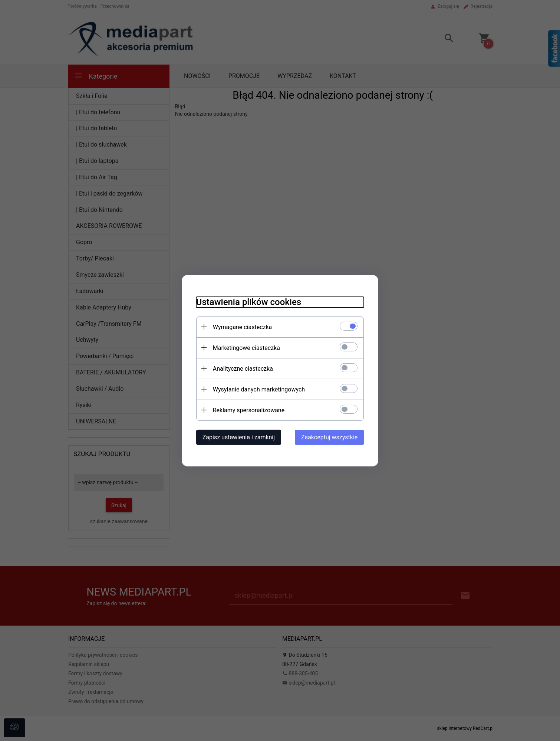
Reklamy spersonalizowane (247, 410)
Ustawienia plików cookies (247, 302)
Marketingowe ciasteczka (245, 347)
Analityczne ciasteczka (241, 368)
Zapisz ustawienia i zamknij (237, 437)
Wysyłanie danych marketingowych (257, 389)
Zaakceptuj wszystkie (331, 437)
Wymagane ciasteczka (241, 327)
